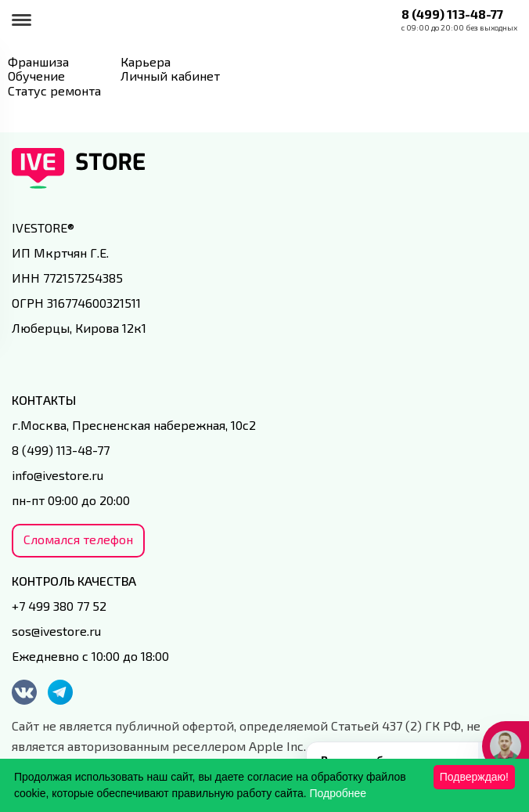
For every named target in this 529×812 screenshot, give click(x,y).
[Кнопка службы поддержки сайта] (506, 746)
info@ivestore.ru (58, 475)
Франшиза (38, 61)
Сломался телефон (78, 539)
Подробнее (338, 793)
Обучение (36, 76)
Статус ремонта (54, 90)
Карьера (146, 61)
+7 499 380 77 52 (59, 606)
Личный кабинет (170, 76)
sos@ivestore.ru (56, 631)
